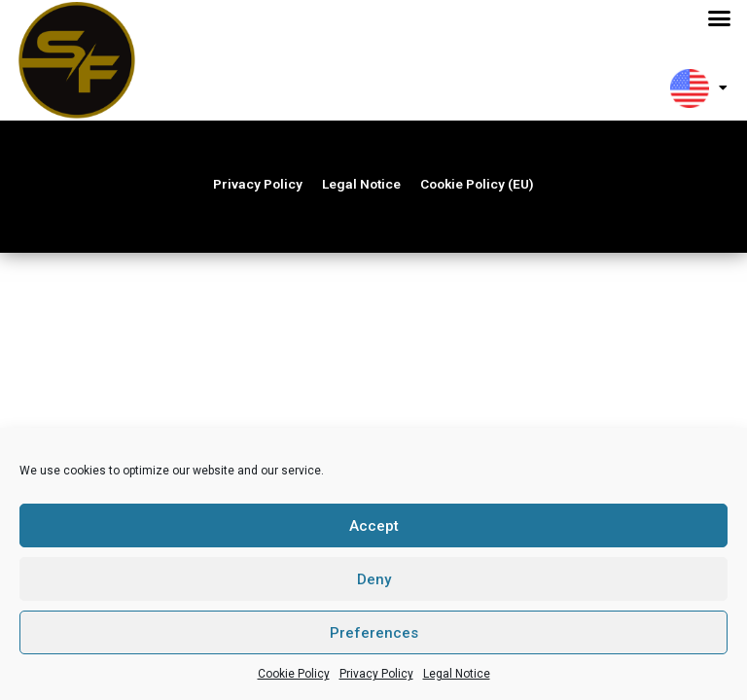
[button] (720, 18)
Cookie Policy (294, 674)
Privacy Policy (376, 674)
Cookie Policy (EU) (477, 188)
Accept (374, 526)
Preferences (374, 633)
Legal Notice (457, 674)
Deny (374, 579)
